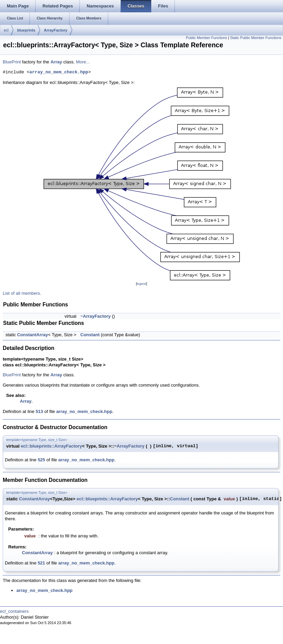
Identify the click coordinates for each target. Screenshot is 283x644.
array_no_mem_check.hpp (59, 72)
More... (83, 62)
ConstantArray (33, 335)
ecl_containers (14, 611)
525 (41, 460)
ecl (6, 30)
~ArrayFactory (96, 316)
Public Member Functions (206, 38)
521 (41, 563)
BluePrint (12, 62)
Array (56, 62)
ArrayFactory (55, 30)
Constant (90, 335)
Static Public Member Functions (256, 38)
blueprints (26, 30)
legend (141, 284)
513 (39, 411)
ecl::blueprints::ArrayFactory (52, 446)
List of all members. (22, 293)
